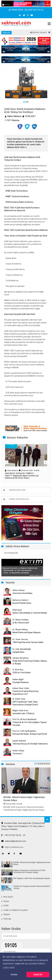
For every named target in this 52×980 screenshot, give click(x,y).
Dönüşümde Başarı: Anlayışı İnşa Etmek (30, 734)
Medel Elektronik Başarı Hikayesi (26, 632)
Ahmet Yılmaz (19, 590)
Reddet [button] (14, 975)
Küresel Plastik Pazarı (22, 603)
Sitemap (7, 919)
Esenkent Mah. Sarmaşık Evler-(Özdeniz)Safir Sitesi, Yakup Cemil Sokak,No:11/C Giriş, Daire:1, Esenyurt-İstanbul (23, 826)
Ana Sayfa (8, 897)
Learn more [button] (9, 967)
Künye (6, 901)
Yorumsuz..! (18, 754)
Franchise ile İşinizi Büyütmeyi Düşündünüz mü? (26, 693)
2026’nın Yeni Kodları (22, 673)
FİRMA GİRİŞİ (16, 10)
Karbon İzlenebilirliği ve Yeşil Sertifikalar (30, 613)
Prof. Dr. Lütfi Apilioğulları (24, 731)
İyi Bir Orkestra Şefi (21, 623)
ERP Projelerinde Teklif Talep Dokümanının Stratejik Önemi (25, 703)
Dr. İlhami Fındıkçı (20, 620)
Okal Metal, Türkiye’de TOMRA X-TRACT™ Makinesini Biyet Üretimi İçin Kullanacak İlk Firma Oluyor (22, 476)
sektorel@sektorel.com (14, 841)
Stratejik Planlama (21, 682)
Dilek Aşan (17, 610)
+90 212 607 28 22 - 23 (13, 835)
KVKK (6, 906)
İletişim (7, 914)
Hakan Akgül (18, 679)
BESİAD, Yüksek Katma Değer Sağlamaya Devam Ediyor (24, 799)
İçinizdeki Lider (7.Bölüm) (23, 713)
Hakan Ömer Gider (21, 688)
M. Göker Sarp (19, 699)
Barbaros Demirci (20, 600)
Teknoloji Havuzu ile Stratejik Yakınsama (30, 744)
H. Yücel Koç (18, 670)
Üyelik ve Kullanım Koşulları (16, 910)
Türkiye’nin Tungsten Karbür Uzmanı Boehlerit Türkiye (32, 887)
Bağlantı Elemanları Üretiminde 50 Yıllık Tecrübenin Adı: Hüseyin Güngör (29, 871)
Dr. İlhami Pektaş (20, 630)
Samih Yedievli (19, 741)
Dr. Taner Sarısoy (20, 639)
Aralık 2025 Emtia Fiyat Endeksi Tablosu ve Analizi (30, 662)
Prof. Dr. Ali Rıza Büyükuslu (24, 719)
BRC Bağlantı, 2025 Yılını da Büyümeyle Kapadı (32, 878)
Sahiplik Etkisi (18, 652)
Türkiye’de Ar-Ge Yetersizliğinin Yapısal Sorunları (29, 724)
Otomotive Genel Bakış (22, 593)
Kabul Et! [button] (38, 975)
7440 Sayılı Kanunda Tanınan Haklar (28, 642)
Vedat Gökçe (18, 751)
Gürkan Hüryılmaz (21, 658)
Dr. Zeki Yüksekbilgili (22, 649)
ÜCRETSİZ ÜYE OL (34, 10)
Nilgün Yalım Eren (20, 711)
